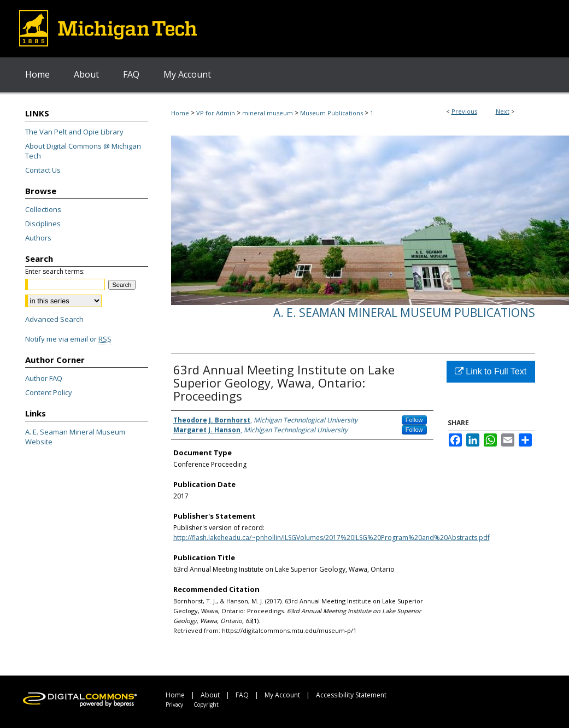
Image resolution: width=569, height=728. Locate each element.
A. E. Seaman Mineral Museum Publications (404, 313)
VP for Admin (216, 113)
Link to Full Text (491, 371)
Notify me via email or (68, 339)
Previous (464, 111)
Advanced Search (54, 319)
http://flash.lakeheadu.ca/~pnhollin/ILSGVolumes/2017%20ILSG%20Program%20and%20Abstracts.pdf (332, 538)
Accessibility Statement (351, 695)
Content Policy (49, 392)
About (210, 695)
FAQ (242, 695)
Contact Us (43, 170)
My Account (282, 695)
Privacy (174, 704)
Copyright (206, 704)
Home (180, 113)
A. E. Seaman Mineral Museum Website (75, 437)
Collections (43, 209)
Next (503, 111)
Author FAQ (44, 378)
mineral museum (268, 113)
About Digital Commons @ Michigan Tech (83, 151)
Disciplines (43, 224)
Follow (414, 420)
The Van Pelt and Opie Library (74, 132)
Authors (38, 238)
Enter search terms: (55, 271)
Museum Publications (332, 113)
